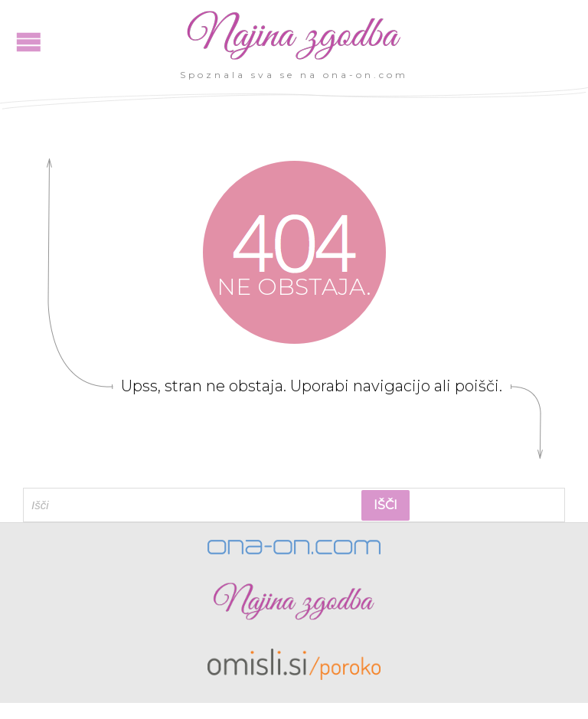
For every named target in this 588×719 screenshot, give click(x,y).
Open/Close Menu (29, 42)
